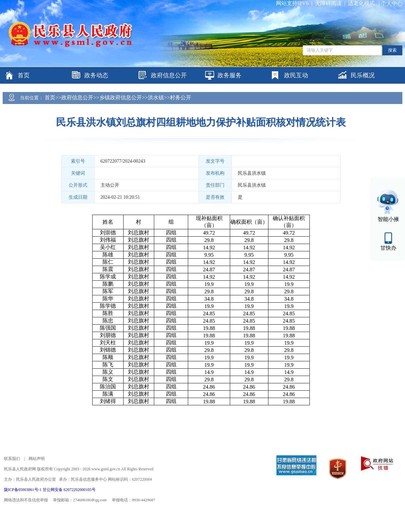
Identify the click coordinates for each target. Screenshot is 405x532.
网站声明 (37, 459)
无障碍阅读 (328, 3)
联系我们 (12, 459)
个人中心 (392, 3)
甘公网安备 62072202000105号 (69, 490)
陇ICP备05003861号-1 (23, 490)
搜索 (392, 50)
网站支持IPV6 (292, 3)
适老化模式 (361, 3)
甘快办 (388, 248)
